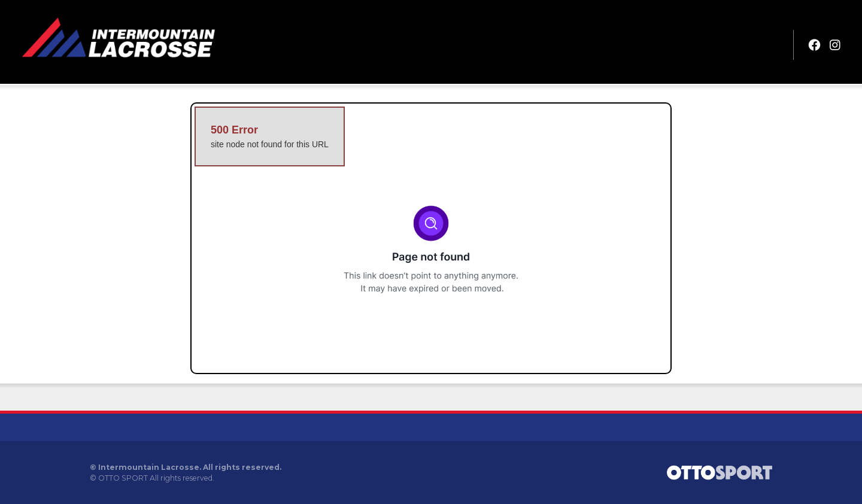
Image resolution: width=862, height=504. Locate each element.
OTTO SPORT (123, 478)
